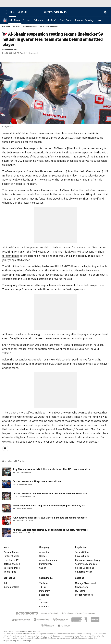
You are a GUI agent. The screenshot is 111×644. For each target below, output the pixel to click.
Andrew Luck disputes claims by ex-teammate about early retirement (50, 530)
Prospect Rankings (30, 27)
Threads (44, 603)
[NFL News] (15, 20)
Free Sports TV (11, 560)
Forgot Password (84, 595)
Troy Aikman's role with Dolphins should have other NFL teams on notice (51, 469)
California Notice (84, 572)
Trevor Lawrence (39, 134)
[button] (100, 20)
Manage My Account (85, 583)
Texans (21, 138)
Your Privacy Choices (86, 564)
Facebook (44, 595)
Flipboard (44, 607)
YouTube (44, 583)
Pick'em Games (11, 552)
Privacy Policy (82, 556)
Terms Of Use (82, 552)
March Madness (12, 568)
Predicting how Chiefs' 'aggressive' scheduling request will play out (49, 506)
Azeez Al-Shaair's (12, 134)
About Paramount (48, 560)
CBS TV (43, 568)
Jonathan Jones (12, 50)
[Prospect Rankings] (85, 20)
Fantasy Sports (11, 556)
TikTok (43, 587)
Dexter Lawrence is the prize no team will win (37, 481)
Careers (43, 556)
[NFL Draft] (52, 20)
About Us (44, 552)
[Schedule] (39, 20)
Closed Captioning (85, 568)
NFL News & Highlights (49, 27)
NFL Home (6, 27)
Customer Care (11, 587)
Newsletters (81, 587)
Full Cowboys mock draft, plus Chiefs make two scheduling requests (50, 518)
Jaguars (97, 334)
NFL (94, 134)
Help (6, 583)
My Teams (80, 591)
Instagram (45, 591)
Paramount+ (46, 564)
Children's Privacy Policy (88, 560)
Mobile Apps (10, 572)
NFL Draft (17, 27)
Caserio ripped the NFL (74, 360)
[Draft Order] (66, 20)
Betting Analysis (12, 564)
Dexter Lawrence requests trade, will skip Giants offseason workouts (50, 494)
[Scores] (27, 20)
